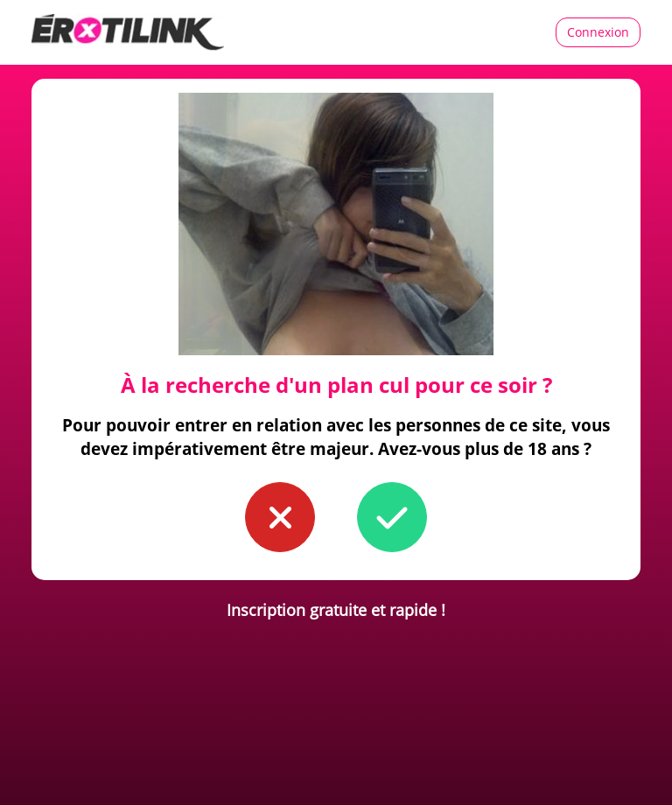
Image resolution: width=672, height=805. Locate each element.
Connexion (598, 32)
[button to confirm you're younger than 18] (280, 517)
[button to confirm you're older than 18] (392, 517)
